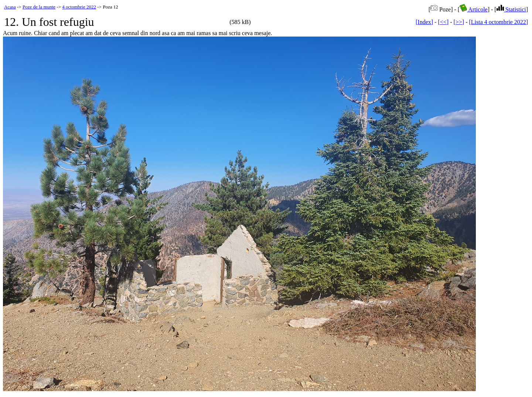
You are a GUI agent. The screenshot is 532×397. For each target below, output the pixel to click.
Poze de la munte (39, 7)
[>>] (459, 22)
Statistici (511, 9)
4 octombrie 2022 (79, 7)
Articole (474, 9)
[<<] (443, 22)
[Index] (424, 22)
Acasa (10, 7)
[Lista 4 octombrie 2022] (498, 22)
